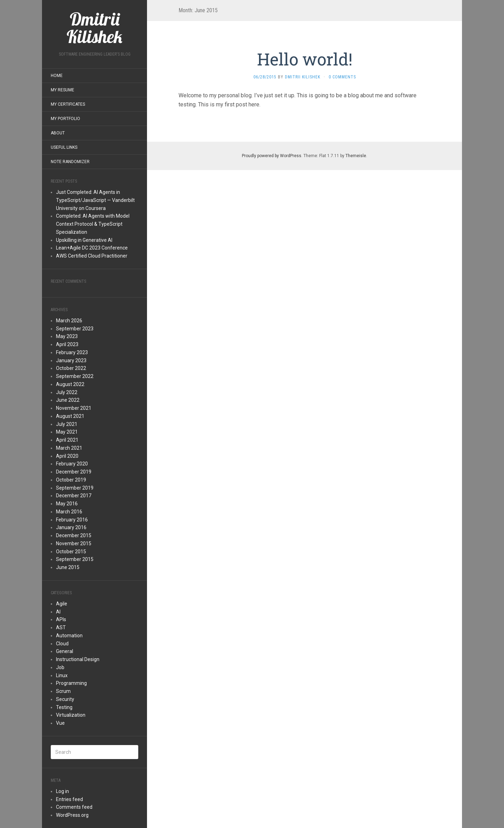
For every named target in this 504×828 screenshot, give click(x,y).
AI (58, 612)
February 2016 (72, 520)
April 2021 (67, 440)
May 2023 (67, 336)
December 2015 (74, 535)
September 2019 (75, 488)
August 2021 (70, 416)
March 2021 (69, 448)
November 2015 (74, 543)
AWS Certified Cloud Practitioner (92, 256)
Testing (64, 707)
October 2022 (71, 368)
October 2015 (71, 552)
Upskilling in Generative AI (84, 240)
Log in (62, 791)
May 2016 (67, 504)
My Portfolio (65, 119)
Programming (71, 683)
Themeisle (356, 156)
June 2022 (68, 400)
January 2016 (71, 527)
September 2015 (75, 559)
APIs (61, 619)
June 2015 (68, 567)
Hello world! (305, 59)
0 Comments (342, 77)
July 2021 (67, 424)
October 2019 (71, 480)
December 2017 (74, 496)
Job (60, 667)
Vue (60, 723)
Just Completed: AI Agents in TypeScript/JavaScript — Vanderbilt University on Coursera (95, 200)
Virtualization (71, 715)
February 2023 (72, 352)
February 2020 (72, 464)
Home (57, 76)
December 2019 (74, 472)
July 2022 (67, 392)
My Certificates (68, 104)
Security (65, 699)
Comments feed (74, 807)
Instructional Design (78, 659)
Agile (62, 604)
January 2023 (71, 360)
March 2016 (69, 512)
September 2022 (75, 376)
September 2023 (75, 329)
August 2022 (70, 384)
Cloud (62, 644)
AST (61, 627)
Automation (69, 636)
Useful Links (64, 147)
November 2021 (74, 408)
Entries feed (69, 799)
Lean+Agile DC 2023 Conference (92, 248)
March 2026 (69, 321)
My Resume (62, 90)
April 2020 (67, 456)
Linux (62, 675)
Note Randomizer (70, 162)
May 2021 (67, 432)
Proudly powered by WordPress (272, 156)
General (65, 651)
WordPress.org (72, 815)
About (58, 133)
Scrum (63, 691)
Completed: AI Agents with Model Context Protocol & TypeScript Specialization (93, 224)
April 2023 (67, 344)
